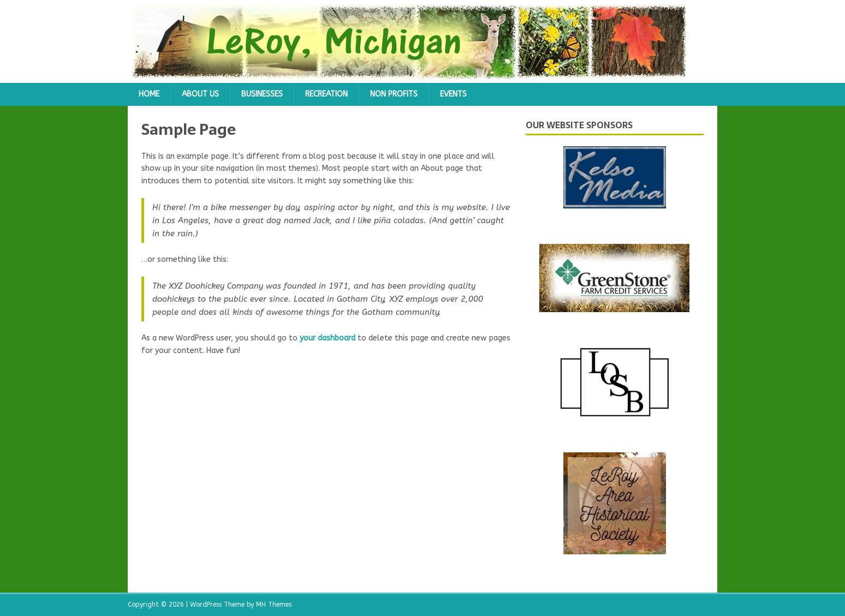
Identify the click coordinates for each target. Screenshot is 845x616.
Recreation (326, 94)
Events (453, 94)
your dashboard (328, 338)
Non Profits (394, 94)
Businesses (262, 94)
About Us (200, 94)
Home (149, 94)
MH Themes (274, 605)
